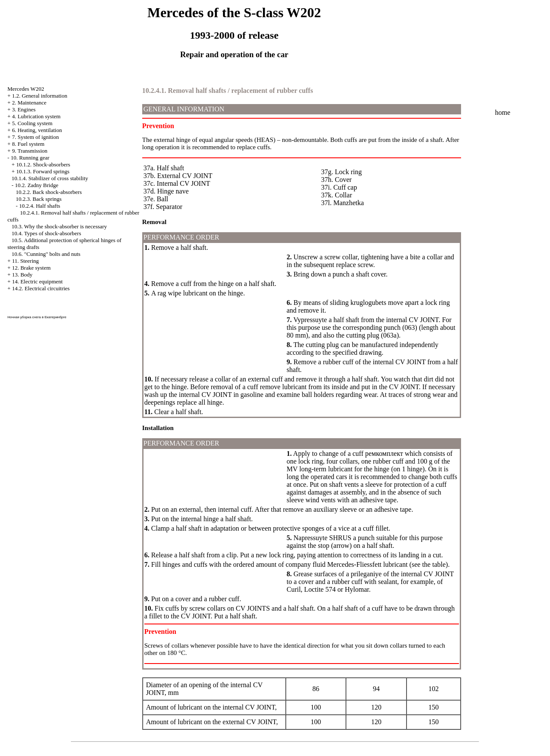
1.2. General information (40, 96)
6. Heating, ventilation (37, 130)
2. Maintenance (29, 103)
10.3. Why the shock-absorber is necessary (59, 226)
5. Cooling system (32, 123)
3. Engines (24, 109)
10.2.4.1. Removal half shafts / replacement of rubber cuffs (228, 91)
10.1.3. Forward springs (43, 171)
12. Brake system (31, 268)
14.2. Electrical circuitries (41, 288)
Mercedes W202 (26, 89)
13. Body (22, 275)
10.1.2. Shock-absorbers (43, 164)
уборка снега (31, 317)
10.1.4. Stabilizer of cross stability (50, 178)
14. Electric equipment (37, 281)
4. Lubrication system (36, 116)
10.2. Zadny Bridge (37, 185)
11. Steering (25, 261)
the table (434, 564)
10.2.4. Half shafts (40, 206)
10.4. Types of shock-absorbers (46, 233)
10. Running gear (30, 158)
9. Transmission (30, 151)
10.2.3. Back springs (39, 199)
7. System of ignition (35, 137)
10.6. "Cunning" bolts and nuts (46, 254)
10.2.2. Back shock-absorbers (49, 192)
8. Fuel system (28, 144)
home (503, 112)
